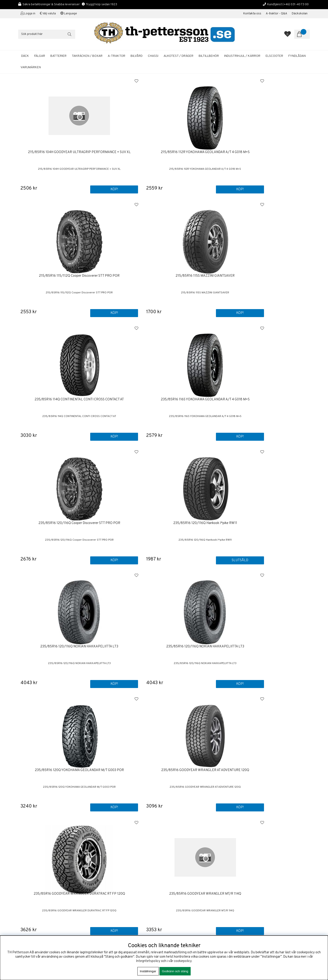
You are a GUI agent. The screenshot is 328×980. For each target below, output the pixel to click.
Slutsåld (294, 312)
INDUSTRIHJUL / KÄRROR (242, 56)
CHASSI (153, 56)
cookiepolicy (183, 961)
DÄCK (25, 56)
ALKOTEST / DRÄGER (178, 56)
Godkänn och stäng (175, 971)
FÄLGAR (40, 56)
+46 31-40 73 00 (30, 869)
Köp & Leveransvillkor (184, 851)
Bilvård (173, 895)
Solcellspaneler (179, 903)
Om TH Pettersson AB (184, 847)
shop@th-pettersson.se (35, 880)
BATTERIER (58, 56)
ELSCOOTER (274, 56)
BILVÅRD (137, 56)
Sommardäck (177, 886)
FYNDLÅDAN (297, 56)
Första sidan (177, 838)
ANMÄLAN (291, 857)
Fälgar (173, 912)
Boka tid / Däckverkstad (186, 871)
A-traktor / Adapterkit (184, 899)
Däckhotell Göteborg (183, 908)
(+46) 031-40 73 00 (296, 4)
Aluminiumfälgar (179, 882)
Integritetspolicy (148, 961)
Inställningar (148, 971)
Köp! (220, 189)
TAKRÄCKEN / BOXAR (87, 56)
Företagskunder (179, 862)
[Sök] (47, 34)
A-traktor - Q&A (277, 14)
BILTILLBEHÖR (209, 56)
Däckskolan (300, 14)
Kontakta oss (252, 14)
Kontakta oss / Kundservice (188, 842)
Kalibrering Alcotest (182, 866)
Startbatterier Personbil (185, 890)
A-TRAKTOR (117, 56)
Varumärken (31, 67)
